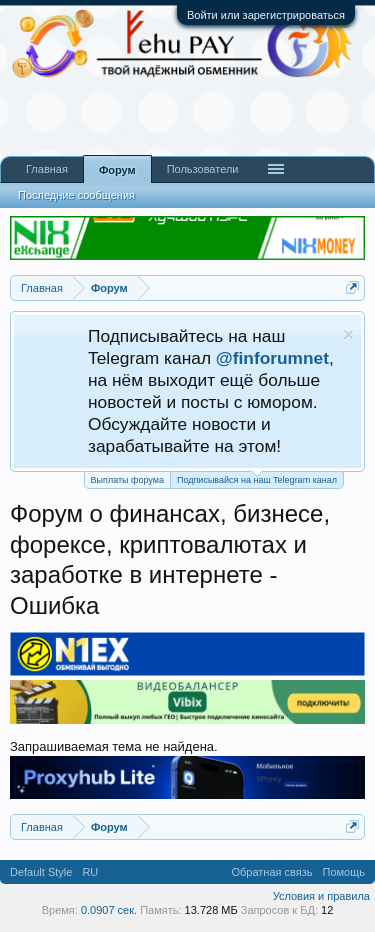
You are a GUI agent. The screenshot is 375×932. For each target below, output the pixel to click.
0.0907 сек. (109, 910)
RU (90, 872)
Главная (47, 169)
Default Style (41, 872)
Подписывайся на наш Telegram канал (257, 478)
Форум (117, 170)
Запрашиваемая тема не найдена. (114, 746)
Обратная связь (271, 872)
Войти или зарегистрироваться (266, 15)
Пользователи (203, 169)
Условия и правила (321, 896)
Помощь (344, 872)
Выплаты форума (127, 480)
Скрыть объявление (348, 334)
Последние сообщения (76, 195)
